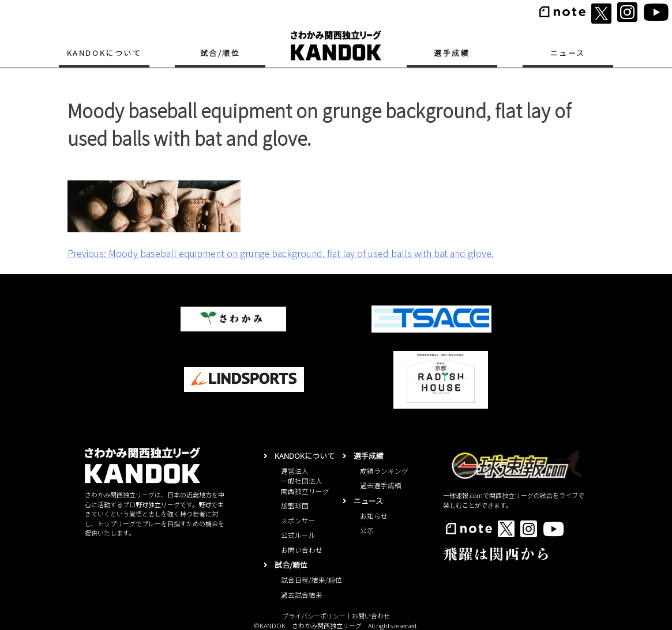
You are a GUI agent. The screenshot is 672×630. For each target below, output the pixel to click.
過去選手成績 (381, 485)
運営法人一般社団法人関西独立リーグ (305, 481)
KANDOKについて (104, 53)
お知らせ (374, 516)
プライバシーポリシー (314, 616)
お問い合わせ (302, 550)
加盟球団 (295, 505)
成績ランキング (384, 471)
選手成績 (452, 53)
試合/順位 (220, 53)
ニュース (568, 53)
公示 (367, 530)
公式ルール (298, 535)
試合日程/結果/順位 (311, 580)
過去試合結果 (302, 595)
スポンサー (298, 520)
